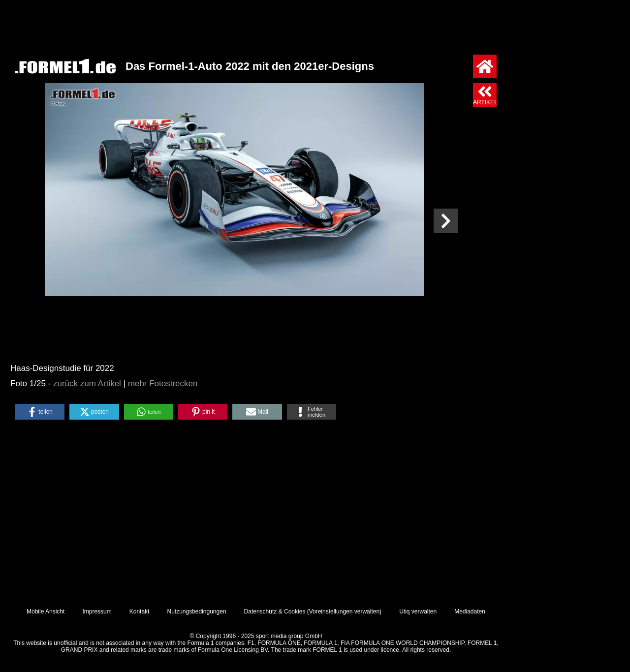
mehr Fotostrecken (163, 383)
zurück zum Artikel (87, 383)
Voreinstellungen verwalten (344, 611)
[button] (40, 412)
